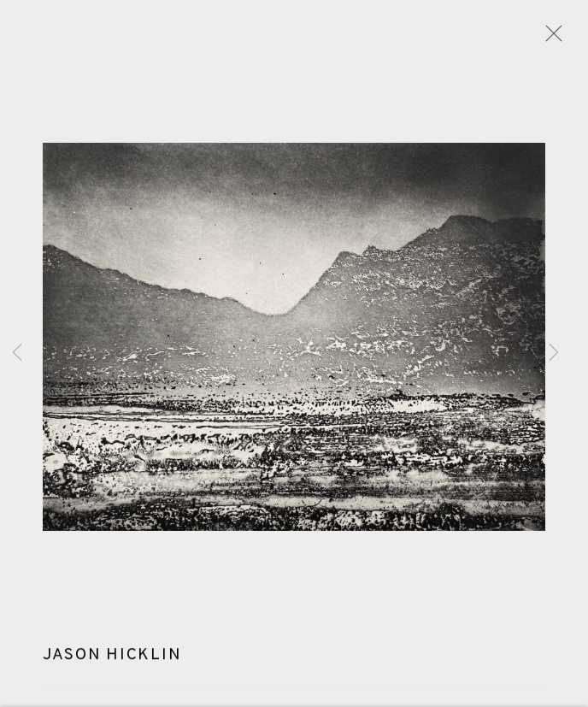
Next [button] (554, 353)
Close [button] (550, 38)
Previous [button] (17, 353)
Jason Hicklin (112, 657)
